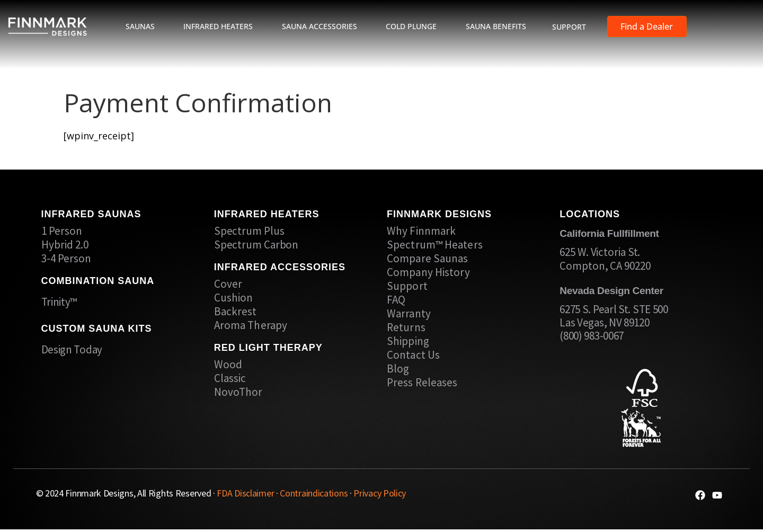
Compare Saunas (427, 259)
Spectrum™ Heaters (435, 245)
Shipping (408, 341)
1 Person (62, 231)
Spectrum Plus (249, 231)
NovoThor (238, 392)
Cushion (234, 298)
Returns (406, 327)
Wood (228, 365)
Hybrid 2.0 (65, 245)
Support (407, 286)
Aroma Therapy (251, 325)
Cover (228, 284)
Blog (398, 369)
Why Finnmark (421, 231)
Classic (230, 378)
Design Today (72, 349)
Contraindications (314, 493)
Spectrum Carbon (256, 245)
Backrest (236, 312)
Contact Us (413, 355)
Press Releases (422, 383)
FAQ (396, 300)
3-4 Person (66, 259)
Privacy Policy (380, 493)
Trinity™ (59, 302)
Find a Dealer (647, 26)
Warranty (409, 314)
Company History (429, 272)
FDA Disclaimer (245, 493)
